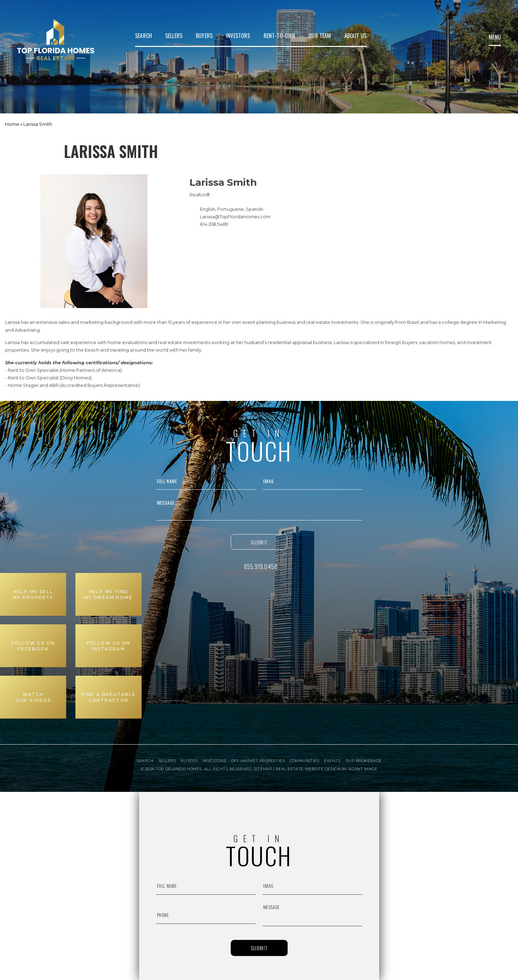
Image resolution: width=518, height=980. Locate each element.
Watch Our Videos (33, 697)
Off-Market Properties (258, 761)
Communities (304, 761)
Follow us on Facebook (33, 646)
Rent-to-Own (280, 36)
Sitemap (263, 769)
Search (143, 36)
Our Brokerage (364, 761)
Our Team (320, 36)
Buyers (204, 36)
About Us (356, 36)
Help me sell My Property (33, 595)
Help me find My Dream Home (109, 595)
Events (332, 761)
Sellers (174, 36)
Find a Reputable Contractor (109, 697)
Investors (238, 36)
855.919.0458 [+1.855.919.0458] (261, 566)
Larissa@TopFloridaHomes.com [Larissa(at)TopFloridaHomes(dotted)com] (235, 217)
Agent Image (363, 769)
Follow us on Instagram (109, 646)
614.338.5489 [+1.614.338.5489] (214, 224)
